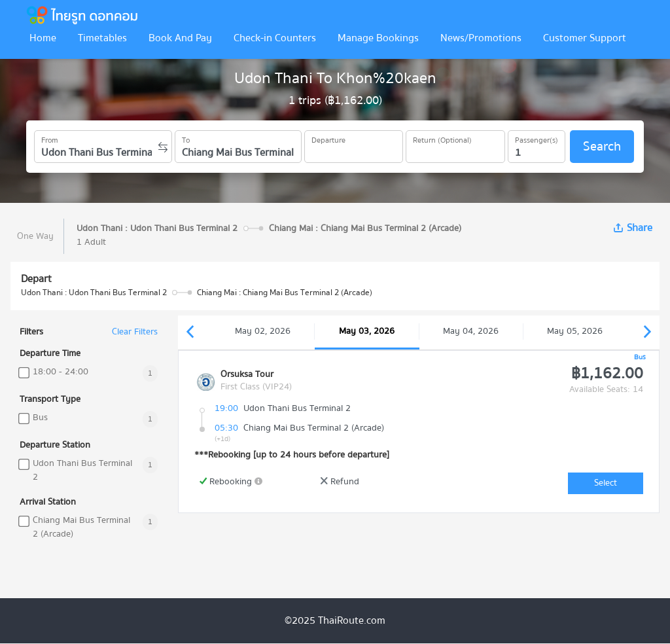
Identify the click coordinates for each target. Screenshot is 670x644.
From (50, 138)
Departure (328, 138)
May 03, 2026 (367, 331)
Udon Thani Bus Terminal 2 (82, 471)
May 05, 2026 (575, 331)
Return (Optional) (442, 138)
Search (602, 146)
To (186, 138)
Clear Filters (135, 332)
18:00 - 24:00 (61, 372)
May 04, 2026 (471, 331)
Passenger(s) (537, 138)
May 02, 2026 (263, 331)
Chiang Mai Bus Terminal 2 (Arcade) (81, 528)
